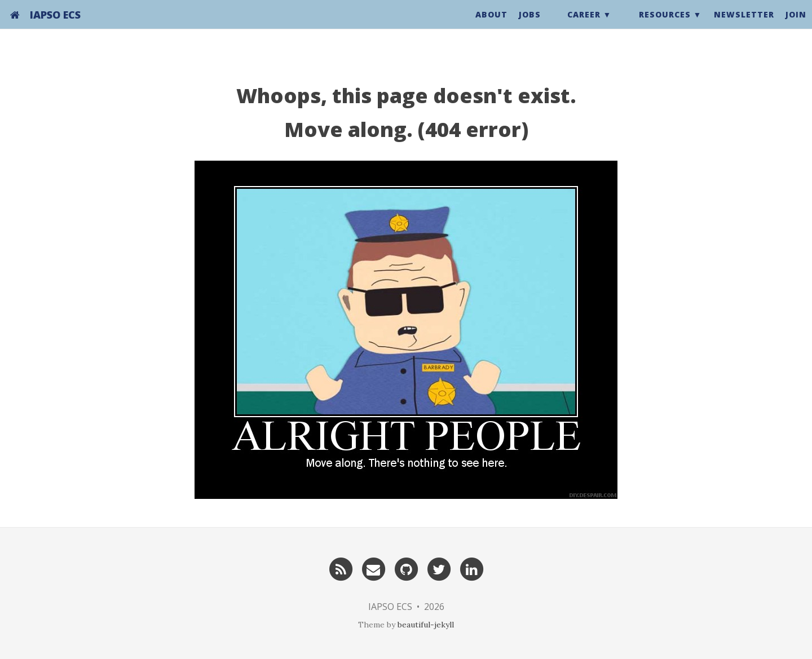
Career (584, 25)
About (491, 25)
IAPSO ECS (55, 25)
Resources (665, 25)
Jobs (530, 25)
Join (796, 25)
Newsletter (744, 25)
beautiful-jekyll (426, 625)
